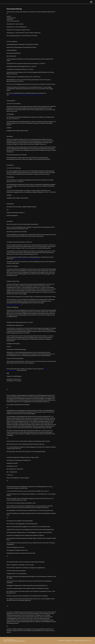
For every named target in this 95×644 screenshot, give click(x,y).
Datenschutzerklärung (80, 640)
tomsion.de (22, 641)
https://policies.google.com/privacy (14, 304)
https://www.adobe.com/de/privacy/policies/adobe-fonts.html (27, 259)
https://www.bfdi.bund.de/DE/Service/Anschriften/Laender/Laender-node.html (26, 95)
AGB (90, 640)
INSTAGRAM (61, 640)
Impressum (69, 640)
